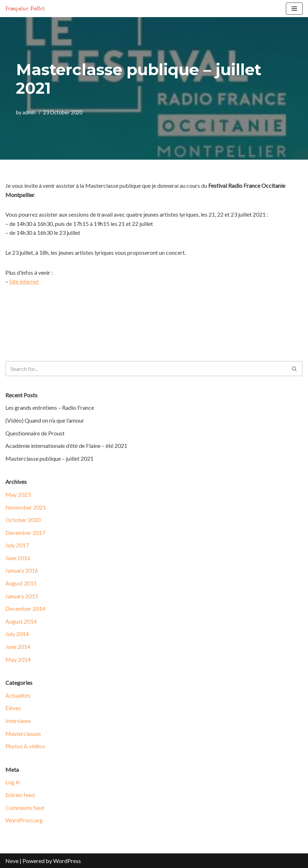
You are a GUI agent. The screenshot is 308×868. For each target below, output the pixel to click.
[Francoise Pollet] (27, 9)
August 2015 (21, 583)
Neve (12, 861)
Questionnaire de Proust (35, 433)
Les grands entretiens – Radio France (50, 407)
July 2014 (17, 634)
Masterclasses (23, 733)
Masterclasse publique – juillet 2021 (49, 458)
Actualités (18, 695)
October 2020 (23, 520)
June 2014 (18, 647)
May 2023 (18, 494)
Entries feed (20, 795)
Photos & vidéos (25, 746)
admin (29, 112)
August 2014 (21, 621)
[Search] (146, 369)
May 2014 (18, 659)
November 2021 (26, 507)
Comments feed (25, 808)
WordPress (67, 861)
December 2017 (25, 533)
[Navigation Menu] (294, 9)
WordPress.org (24, 820)
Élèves (13, 708)
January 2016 (22, 570)
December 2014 (25, 608)
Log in (13, 782)
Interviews (18, 721)
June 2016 (18, 558)
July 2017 (17, 545)
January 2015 (22, 596)
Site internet (24, 281)
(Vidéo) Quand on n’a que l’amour (45, 420)
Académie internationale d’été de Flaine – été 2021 (66, 446)
